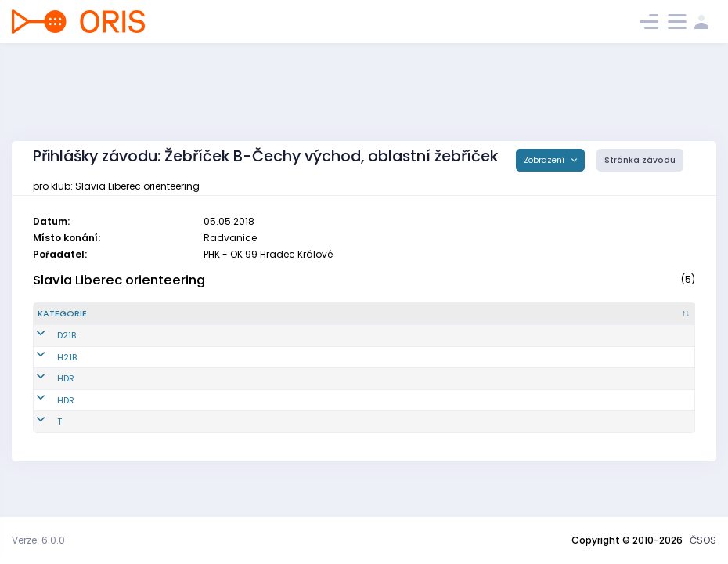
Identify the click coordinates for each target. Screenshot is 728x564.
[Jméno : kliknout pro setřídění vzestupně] (372, 314)
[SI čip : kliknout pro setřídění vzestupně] (643, 314)
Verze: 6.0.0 (38, 540)
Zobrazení (545, 160)
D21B (47, 335)
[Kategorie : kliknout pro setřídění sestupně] (94, 314)
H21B (47, 357)
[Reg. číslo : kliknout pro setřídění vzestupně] (207, 314)
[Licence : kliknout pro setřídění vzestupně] (538, 314)
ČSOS (703, 540)
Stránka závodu (640, 160)
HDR (46, 378)
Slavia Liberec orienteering (119, 280)
